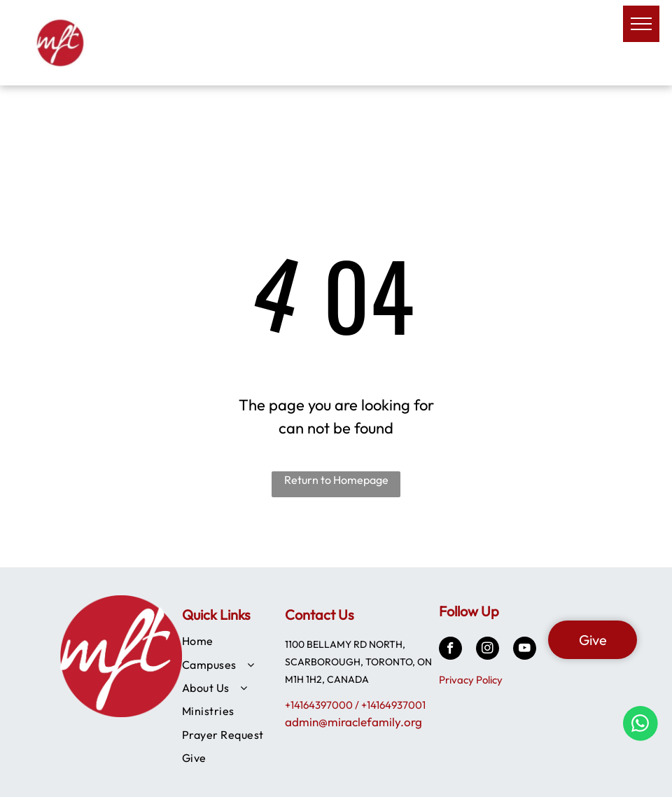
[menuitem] (236, 640)
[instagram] (488, 650)
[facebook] (450, 650)
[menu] (641, 24)
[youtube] (525, 650)
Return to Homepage (336, 480)
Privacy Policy (471, 680)
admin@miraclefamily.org (353, 722)
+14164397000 (319, 705)
